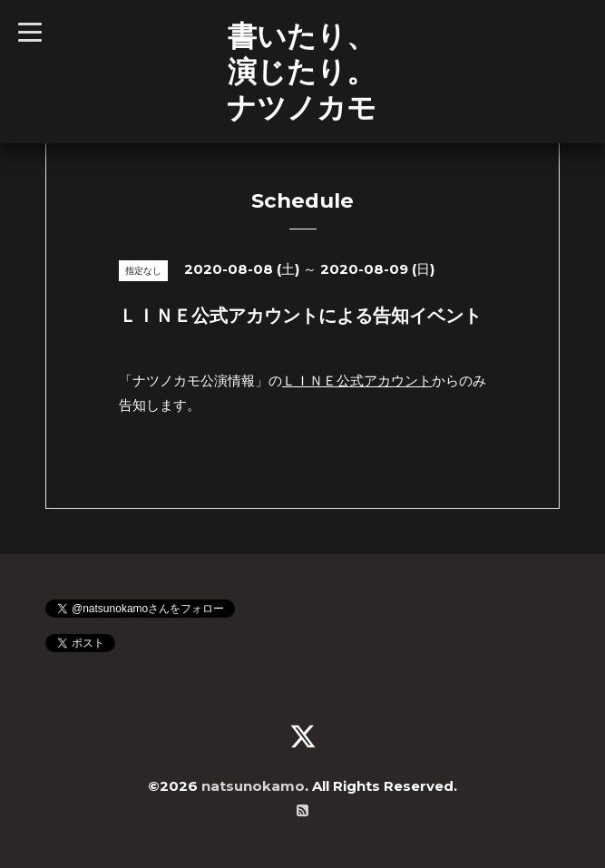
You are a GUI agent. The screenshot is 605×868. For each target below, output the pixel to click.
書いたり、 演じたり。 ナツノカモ (302, 71)
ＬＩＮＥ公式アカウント (357, 380)
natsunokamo (253, 786)
